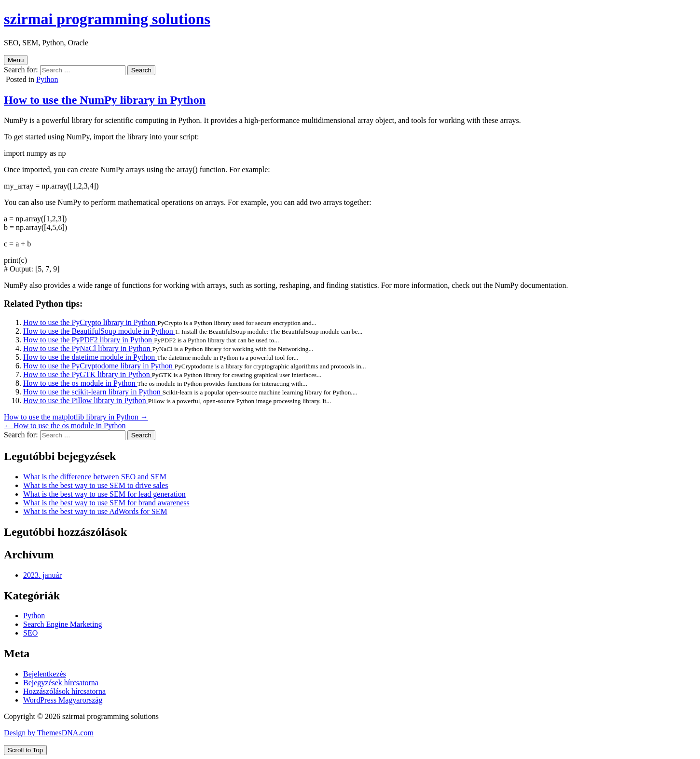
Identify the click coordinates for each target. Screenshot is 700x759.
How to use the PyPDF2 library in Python (89, 340)
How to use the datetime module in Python (90, 357)
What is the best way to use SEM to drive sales (96, 485)
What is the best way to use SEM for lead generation (104, 494)
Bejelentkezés (45, 674)
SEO (30, 633)
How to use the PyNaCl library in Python (88, 348)
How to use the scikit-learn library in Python (93, 392)
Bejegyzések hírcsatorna (61, 683)
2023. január (42, 575)
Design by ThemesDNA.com (49, 733)
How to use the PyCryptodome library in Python (99, 366)
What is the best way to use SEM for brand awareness (106, 503)
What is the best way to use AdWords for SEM (95, 511)
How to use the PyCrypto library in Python (90, 322)
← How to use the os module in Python (65, 426)
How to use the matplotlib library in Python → (76, 417)
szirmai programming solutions (107, 19)
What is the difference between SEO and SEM (95, 477)
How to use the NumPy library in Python (105, 100)
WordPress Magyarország (63, 700)
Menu (16, 60)
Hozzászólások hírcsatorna (64, 691)
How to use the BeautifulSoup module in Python (99, 331)
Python (47, 79)
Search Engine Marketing (63, 624)
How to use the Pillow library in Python (86, 400)
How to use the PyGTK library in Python (88, 374)
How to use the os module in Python (80, 383)
